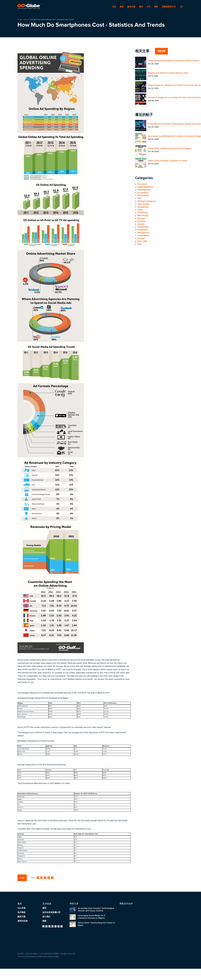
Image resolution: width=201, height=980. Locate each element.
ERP (139, 198)
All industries (143, 195)
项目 (141, 7)
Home (20, 20)
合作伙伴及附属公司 (51, 912)
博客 (156, 7)
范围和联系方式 (169, 7)
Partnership (143, 213)
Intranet (141, 224)
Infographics (143, 227)
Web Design (143, 215)
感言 (44, 908)
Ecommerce (143, 230)
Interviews (142, 184)
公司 (148, 7)
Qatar (140, 210)
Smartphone (143, 207)
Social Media (143, 235)
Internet (141, 238)
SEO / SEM (142, 241)
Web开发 (22, 908)
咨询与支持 (23, 921)
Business (141, 221)
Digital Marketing (145, 187)
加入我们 (46, 917)
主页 (114, 7)
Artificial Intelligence (147, 201)
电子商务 (22, 912)
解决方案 (131, 7)
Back (22, 878)
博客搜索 (161, 51)
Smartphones (143, 233)
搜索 (44, 921)
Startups (141, 218)
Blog (26, 20)
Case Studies (143, 204)
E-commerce (143, 193)
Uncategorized (144, 190)
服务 (122, 7)
